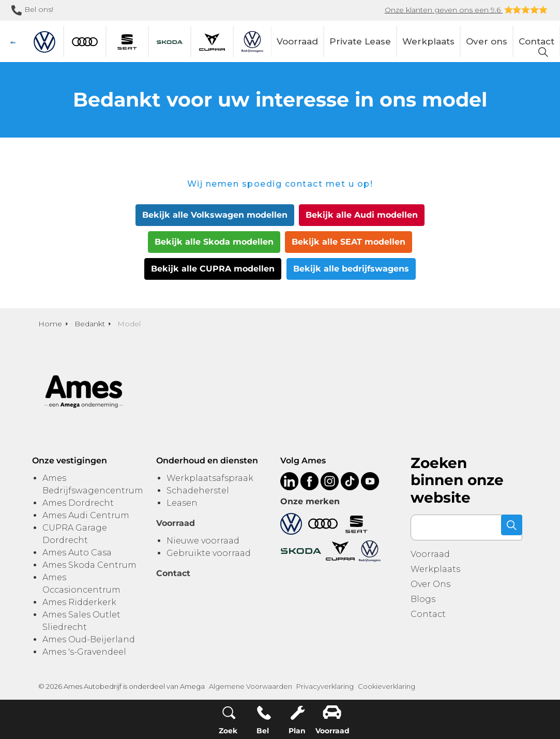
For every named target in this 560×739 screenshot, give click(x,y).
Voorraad (297, 41)
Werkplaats (428, 41)
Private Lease (360, 41)
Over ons (487, 41)
